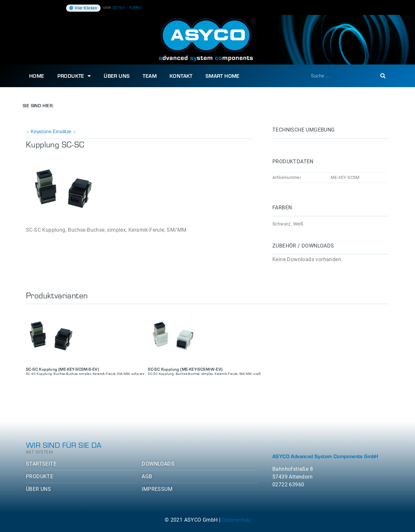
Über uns (117, 76)
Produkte (74, 76)
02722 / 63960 (127, 7)
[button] (83, 8)
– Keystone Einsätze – (51, 131)
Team (150, 76)
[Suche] (383, 76)
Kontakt (181, 76)
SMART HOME (223, 76)
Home (37, 76)
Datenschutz (236, 520)
